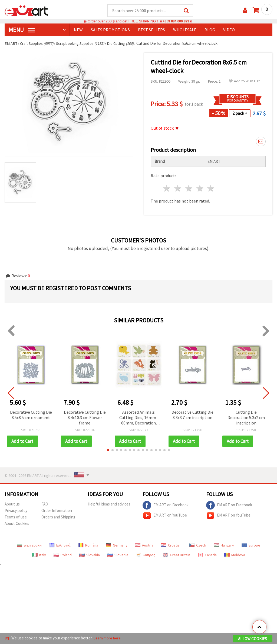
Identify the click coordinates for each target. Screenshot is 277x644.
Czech (198, 545)
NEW (78, 30)
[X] (7, 638)
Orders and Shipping (58, 517)
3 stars (189, 189)
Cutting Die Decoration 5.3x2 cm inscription (246, 418)
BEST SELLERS (151, 30)
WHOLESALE (185, 30)
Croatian (171, 545)
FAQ (45, 504)
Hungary (224, 545)
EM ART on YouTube (165, 516)
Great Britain (177, 555)
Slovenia (118, 555)
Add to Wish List (244, 81)
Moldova (235, 555)
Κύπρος (146, 555)
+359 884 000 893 (176, 21)
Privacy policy (16, 511)
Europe (251, 545)
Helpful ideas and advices (109, 504)
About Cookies (17, 524)
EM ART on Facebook (166, 505)
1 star (167, 189)
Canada (207, 555)
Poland (63, 555)
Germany (117, 545)
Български (29, 545)
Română (88, 545)
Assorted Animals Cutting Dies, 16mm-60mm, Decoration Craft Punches (138, 418)
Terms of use (16, 517)
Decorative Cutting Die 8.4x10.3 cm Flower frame (85, 418)
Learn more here (108, 638)
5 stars (211, 189)
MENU (22, 30)
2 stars (178, 189)
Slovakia (90, 555)
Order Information (57, 511)
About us (12, 504)
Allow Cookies (253, 639)
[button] (108, 450)
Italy (39, 555)
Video (229, 30)
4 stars (200, 189)
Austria (144, 545)
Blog (210, 30)
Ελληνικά (60, 545)
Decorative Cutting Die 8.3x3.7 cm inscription (192, 415)
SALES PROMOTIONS (110, 30)
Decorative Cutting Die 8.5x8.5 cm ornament (31, 415)
